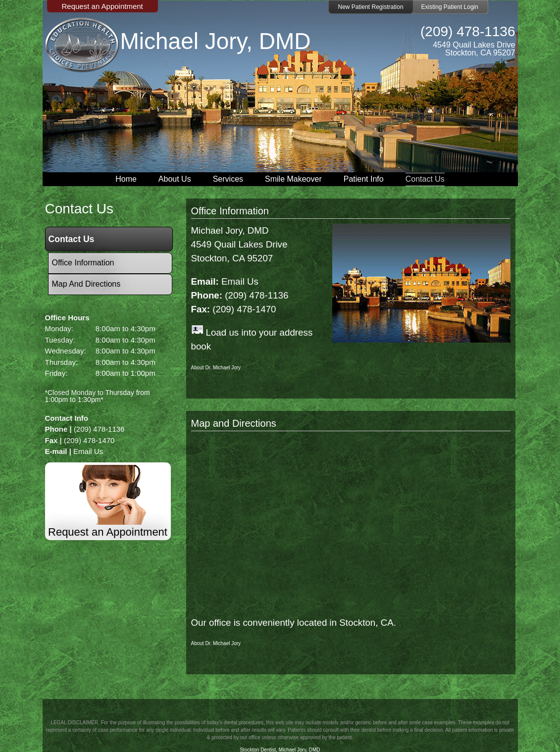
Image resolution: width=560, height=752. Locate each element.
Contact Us (425, 179)
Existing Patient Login (450, 7)
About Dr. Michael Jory (216, 368)
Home (126, 179)
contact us (79, 209)
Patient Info (364, 179)
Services (228, 179)
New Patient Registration (371, 7)
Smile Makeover (293, 179)
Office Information (230, 211)
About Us (175, 179)
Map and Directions (234, 423)
